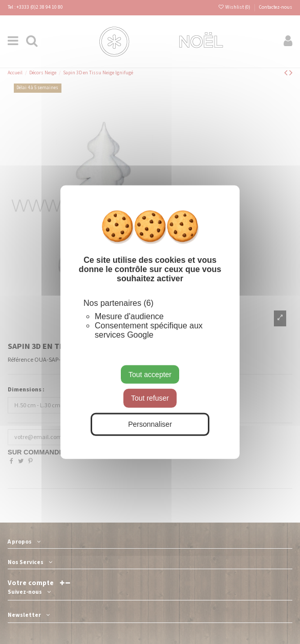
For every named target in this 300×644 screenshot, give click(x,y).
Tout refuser (150, 398)
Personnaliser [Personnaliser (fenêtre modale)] (150, 424)
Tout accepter (150, 374)
